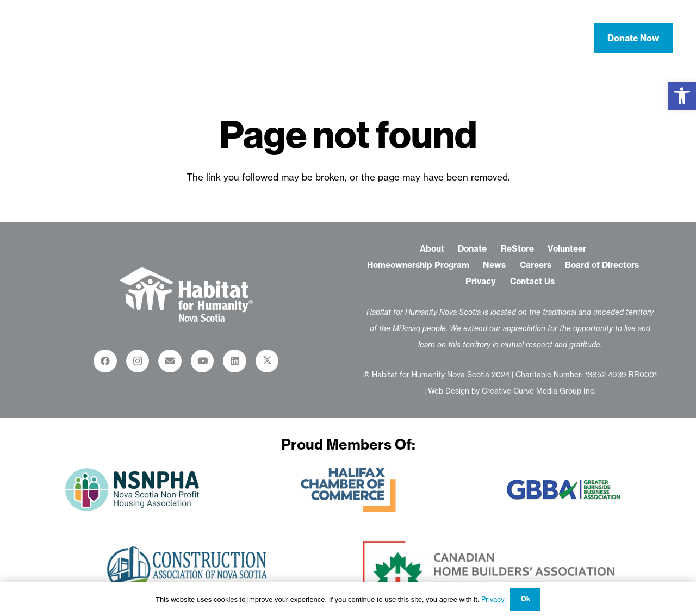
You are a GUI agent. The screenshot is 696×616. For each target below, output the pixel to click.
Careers (536, 265)
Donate (472, 249)
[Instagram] (138, 361)
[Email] (170, 361)
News (494, 265)
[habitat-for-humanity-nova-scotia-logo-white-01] (77, 38)
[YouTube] (203, 361)
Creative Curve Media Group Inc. (539, 391)
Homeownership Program (418, 265)
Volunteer (567, 249)
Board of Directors (602, 265)
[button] (682, 96)
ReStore (517, 249)
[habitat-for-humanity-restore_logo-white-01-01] (186, 295)
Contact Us (532, 281)
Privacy (481, 281)
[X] (267, 361)
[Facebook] (105, 361)
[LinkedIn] (235, 361)
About (432, 249)
